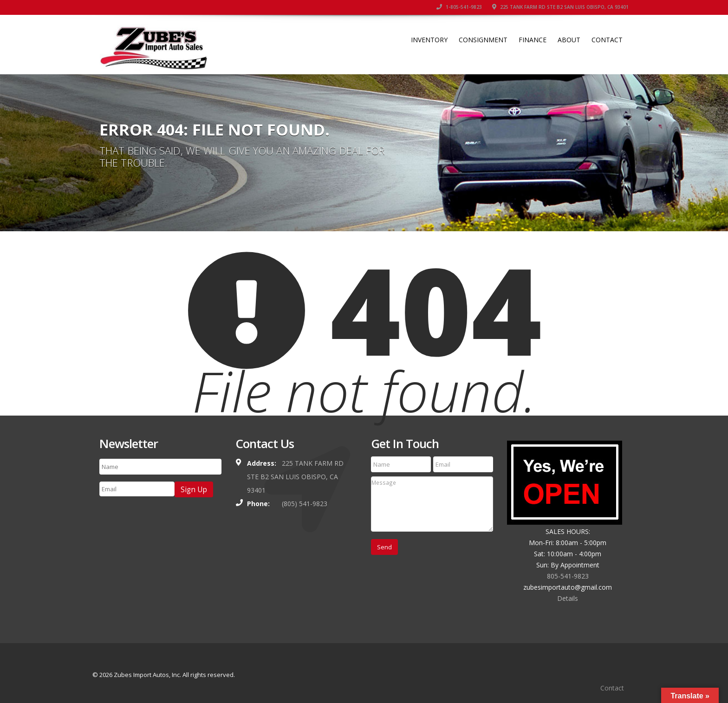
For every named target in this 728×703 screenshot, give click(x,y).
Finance (533, 40)
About (569, 40)
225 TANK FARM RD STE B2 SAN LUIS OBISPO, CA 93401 (560, 7)
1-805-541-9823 (459, 7)
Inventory (429, 40)
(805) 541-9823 (305, 504)
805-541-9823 (568, 576)
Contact (607, 40)
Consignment (483, 40)
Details (568, 598)
